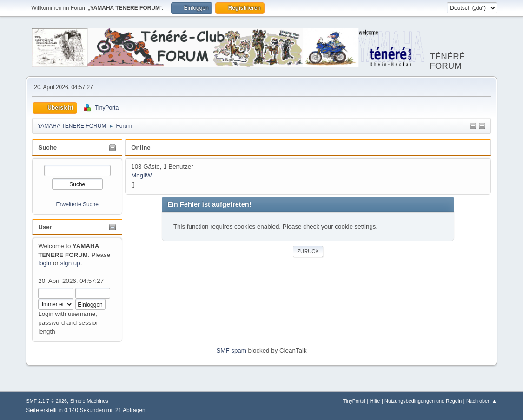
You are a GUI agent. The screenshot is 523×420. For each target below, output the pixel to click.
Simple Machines (89, 401)
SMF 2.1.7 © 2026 (46, 401)
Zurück (308, 251)
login (45, 263)
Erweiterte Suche (77, 204)
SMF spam (231, 351)
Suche (47, 148)
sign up (70, 263)
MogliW (141, 175)
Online (141, 148)
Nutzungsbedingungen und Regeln (423, 401)
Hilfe (375, 401)
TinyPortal (354, 401)
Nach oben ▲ (482, 401)
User (45, 227)
